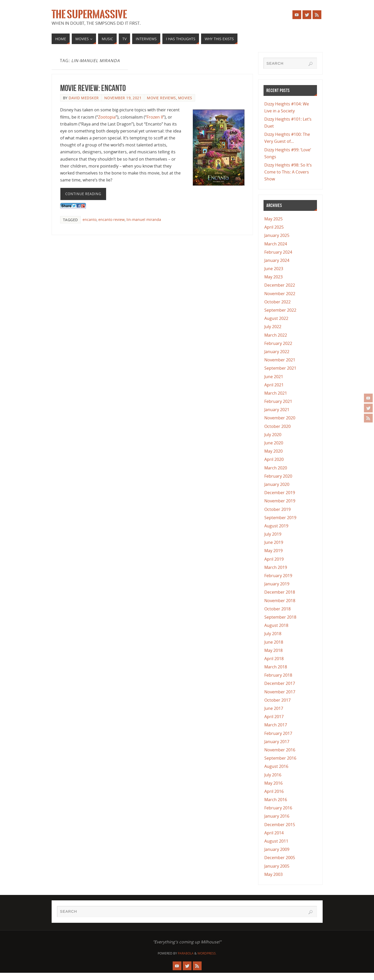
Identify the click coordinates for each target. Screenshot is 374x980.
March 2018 (276, 667)
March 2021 (276, 393)
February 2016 (278, 808)
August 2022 (276, 318)
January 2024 (277, 260)
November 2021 (280, 360)
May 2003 (273, 874)
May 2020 (273, 451)
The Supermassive (89, 14)
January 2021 (277, 410)
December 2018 (280, 592)
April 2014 (274, 833)
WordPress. (207, 953)
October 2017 (277, 700)
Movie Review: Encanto (93, 88)
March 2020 (276, 468)
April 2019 (274, 559)
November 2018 (280, 601)
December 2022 (280, 285)
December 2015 (280, 825)
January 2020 (277, 484)
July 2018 (273, 634)
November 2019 (280, 501)
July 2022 (273, 327)
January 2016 (277, 816)
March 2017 (276, 725)
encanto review (112, 219)
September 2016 (280, 758)
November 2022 (280, 294)
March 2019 (276, 567)
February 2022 (278, 343)
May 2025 (273, 219)
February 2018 (278, 675)
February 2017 (278, 733)
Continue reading (83, 194)
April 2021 (274, 385)
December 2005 (280, 858)
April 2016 (274, 791)
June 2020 (274, 443)
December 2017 (280, 683)
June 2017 (274, 708)
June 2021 (274, 377)
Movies (185, 98)
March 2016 (276, 800)
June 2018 (274, 642)
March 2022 (276, 335)
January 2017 (277, 742)
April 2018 (274, 659)
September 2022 (280, 310)
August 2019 (276, 526)
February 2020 (278, 476)
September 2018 (280, 617)
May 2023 (273, 277)
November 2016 (280, 750)
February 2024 (278, 252)
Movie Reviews (161, 98)
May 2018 (273, 650)
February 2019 (278, 576)
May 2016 (273, 783)
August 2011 (276, 841)
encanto (90, 219)
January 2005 (277, 866)
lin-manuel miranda (144, 219)
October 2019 (277, 509)
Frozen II (155, 117)
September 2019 (280, 518)
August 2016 (276, 766)
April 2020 (274, 459)
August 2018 (276, 625)
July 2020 (273, 435)
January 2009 (277, 849)
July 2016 (273, 775)
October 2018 (277, 609)
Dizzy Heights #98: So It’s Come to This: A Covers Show (288, 172)
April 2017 (274, 717)
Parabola (186, 953)
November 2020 (280, 418)
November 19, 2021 (123, 98)
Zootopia (107, 117)
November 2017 (280, 692)
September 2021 (280, 368)
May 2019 (273, 551)
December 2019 (280, 493)
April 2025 (274, 227)
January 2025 (277, 235)
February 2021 (278, 401)
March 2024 (276, 244)
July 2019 (273, 534)
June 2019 (274, 542)
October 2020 (277, 426)
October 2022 (277, 302)
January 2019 (277, 584)
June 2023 (274, 269)
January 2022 (277, 352)
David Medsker (84, 98)
